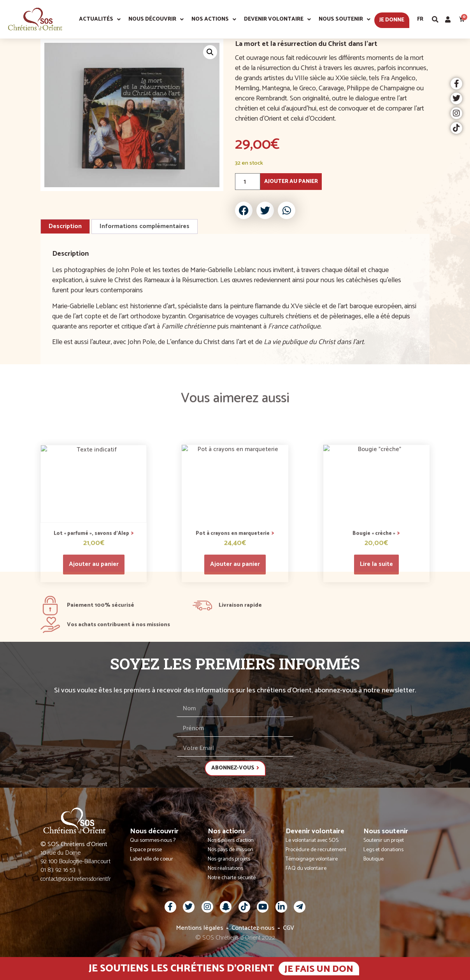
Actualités (100, 19)
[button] (435, 19)
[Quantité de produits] (248, 182)
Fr (420, 19)
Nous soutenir (345, 19)
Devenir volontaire (277, 19)
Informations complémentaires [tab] (145, 226)
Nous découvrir (156, 19)
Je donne (392, 20)
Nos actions (214, 19)
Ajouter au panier (291, 182)
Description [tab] (65, 226)
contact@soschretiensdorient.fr (76, 879)
